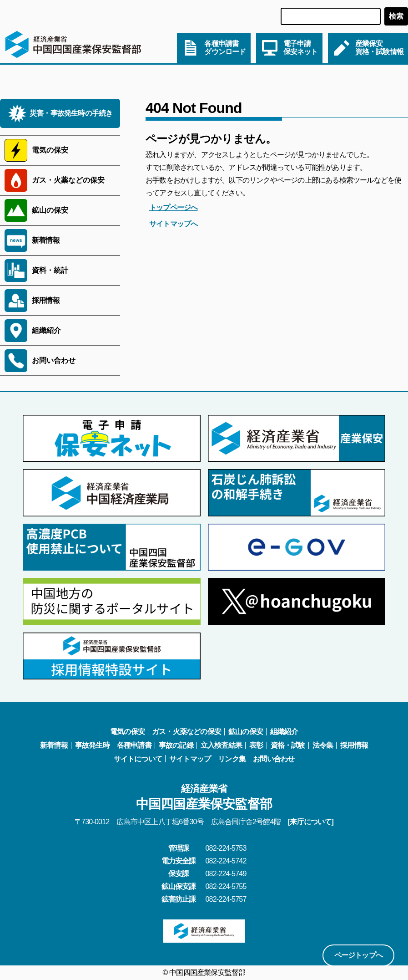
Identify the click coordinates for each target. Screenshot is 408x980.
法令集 (323, 745)
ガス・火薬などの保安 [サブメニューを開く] (68, 180)
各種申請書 (134, 745)
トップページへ (173, 207)
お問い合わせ (274, 759)
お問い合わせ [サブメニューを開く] (54, 360)
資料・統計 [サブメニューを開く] (50, 270)
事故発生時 (92, 745)
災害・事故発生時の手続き (71, 113)
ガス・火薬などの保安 (186, 732)
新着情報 (46, 240)
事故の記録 (176, 745)
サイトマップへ (173, 224)
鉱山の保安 (246, 732)
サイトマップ (190, 759)
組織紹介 (284, 732)
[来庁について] (311, 822)
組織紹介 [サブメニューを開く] (46, 330)
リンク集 (232, 759)
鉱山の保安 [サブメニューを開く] (50, 210)
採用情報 (46, 300)
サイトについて (138, 759)
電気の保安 (127, 732)
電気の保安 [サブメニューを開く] (50, 150)
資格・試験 (288, 745)
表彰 (256, 745)
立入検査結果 (221, 745)
